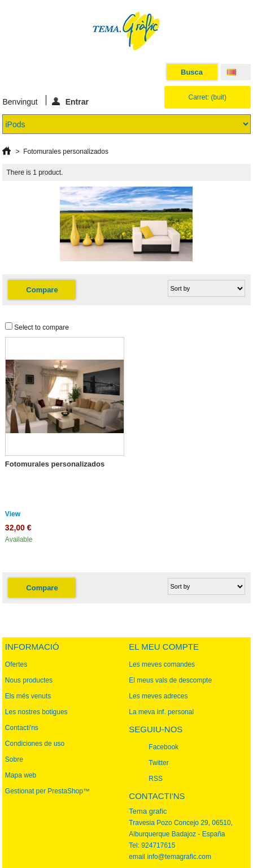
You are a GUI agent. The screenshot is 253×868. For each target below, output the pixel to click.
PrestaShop (65, 791)
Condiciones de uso (35, 744)
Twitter (158, 763)
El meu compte (164, 647)
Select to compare (42, 327)
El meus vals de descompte (170, 680)
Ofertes (16, 664)
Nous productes (29, 680)
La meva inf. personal (161, 712)
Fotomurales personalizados (55, 464)
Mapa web (21, 775)
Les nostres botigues (36, 712)
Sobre (14, 759)
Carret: (208, 97)
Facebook (163, 747)
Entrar (70, 101)
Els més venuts (28, 696)
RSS (156, 779)
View (13, 514)
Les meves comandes (162, 664)
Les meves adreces (158, 696)
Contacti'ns (22, 728)
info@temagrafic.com (179, 857)
